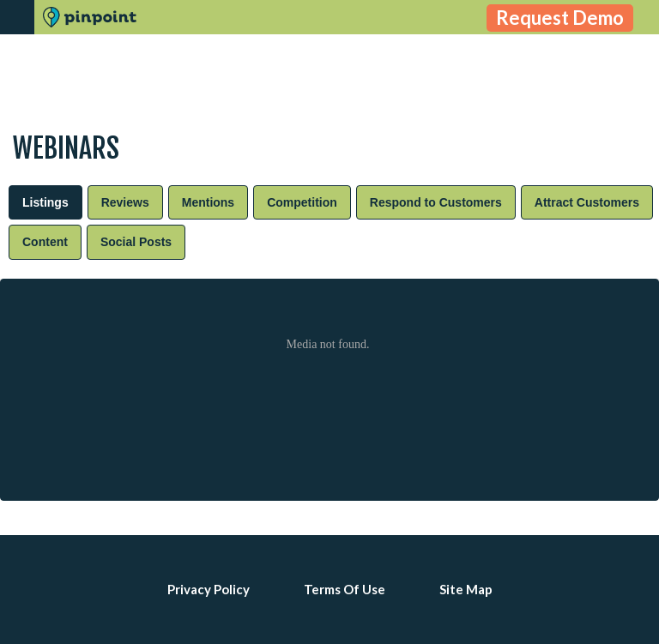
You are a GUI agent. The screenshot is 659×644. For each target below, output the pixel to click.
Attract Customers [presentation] (587, 202)
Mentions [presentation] (208, 202)
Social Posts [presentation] (136, 242)
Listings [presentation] (45, 202)
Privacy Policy (209, 589)
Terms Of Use (345, 589)
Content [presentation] (45, 242)
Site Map (466, 589)
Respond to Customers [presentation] (436, 202)
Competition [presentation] (302, 202)
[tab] (45, 202)
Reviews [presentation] (125, 202)
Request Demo (560, 18)
